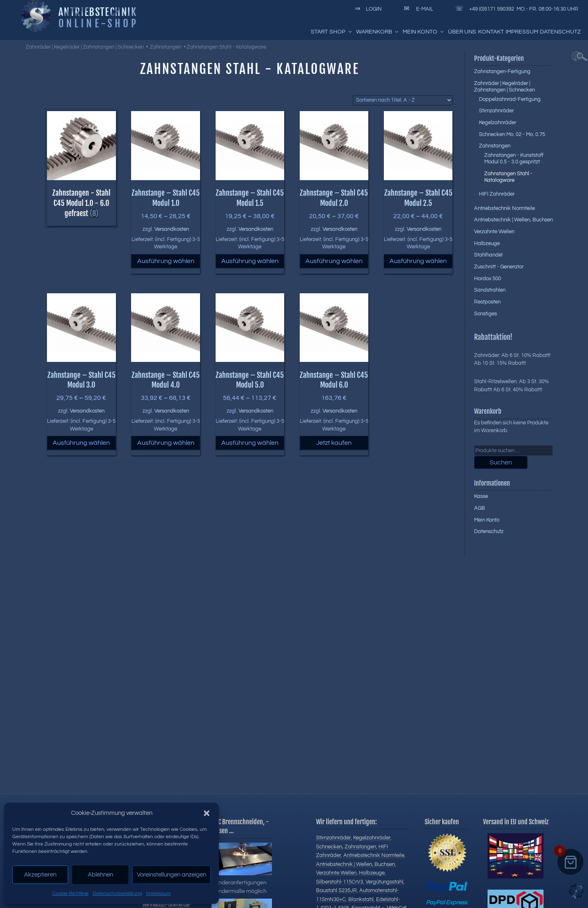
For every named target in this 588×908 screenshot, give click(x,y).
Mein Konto (424, 32)
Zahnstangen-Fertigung (502, 71)
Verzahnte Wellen (494, 232)
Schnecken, (330, 847)
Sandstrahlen (490, 290)
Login (367, 9)
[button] (207, 813)
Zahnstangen (166, 47)
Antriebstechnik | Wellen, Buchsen (513, 220)
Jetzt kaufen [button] (334, 443)
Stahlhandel (488, 255)
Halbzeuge (487, 243)
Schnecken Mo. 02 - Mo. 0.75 (512, 134)
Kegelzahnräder (498, 123)
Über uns (462, 32)
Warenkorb (378, 32)
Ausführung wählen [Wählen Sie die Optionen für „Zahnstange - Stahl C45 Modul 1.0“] (166, 261)
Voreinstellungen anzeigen (171, 875)
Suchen (501, 462)
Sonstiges (486, 314)
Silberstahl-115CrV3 (340, 882)
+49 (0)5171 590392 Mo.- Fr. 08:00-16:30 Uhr (515, 9)
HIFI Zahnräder (497, 194)
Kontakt (491, 32)
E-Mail (417, 9)
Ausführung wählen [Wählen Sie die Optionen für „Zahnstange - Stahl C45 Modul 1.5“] (250, 261)
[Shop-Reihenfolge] (403, 100)
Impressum (158, 893)
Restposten (487, 302)
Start (319, 32)
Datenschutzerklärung (117, 893)
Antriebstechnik (98, 12)
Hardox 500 (488, 279)
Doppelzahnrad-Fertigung (510, 99)
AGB (480, 508)
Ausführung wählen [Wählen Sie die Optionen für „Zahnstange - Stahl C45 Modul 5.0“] (250, 443)
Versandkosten (172, 229)
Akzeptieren (40, 875)
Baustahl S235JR (336, 890)
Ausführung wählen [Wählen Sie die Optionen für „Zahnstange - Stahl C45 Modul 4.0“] (166, 443)
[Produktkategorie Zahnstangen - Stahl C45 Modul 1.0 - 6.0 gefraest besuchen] (81, 197)
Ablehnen (100, 875)
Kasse (481, 496)
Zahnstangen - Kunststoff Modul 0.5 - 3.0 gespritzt (514, 158)
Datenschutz (560, 32)
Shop (341, 32)
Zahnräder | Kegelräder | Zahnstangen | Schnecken (85, 47)
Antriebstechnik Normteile (504, 208)
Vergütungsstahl (384, 882)
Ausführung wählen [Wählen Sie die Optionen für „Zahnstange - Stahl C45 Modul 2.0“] (334, 261)
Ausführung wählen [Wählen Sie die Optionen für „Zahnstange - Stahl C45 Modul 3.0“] (81, 443)
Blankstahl (361, 899)
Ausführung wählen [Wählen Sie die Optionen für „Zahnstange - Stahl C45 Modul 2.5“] (418, 261)
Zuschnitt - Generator (499, 267)
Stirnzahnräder (496, 111)
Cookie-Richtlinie (70, 893)
